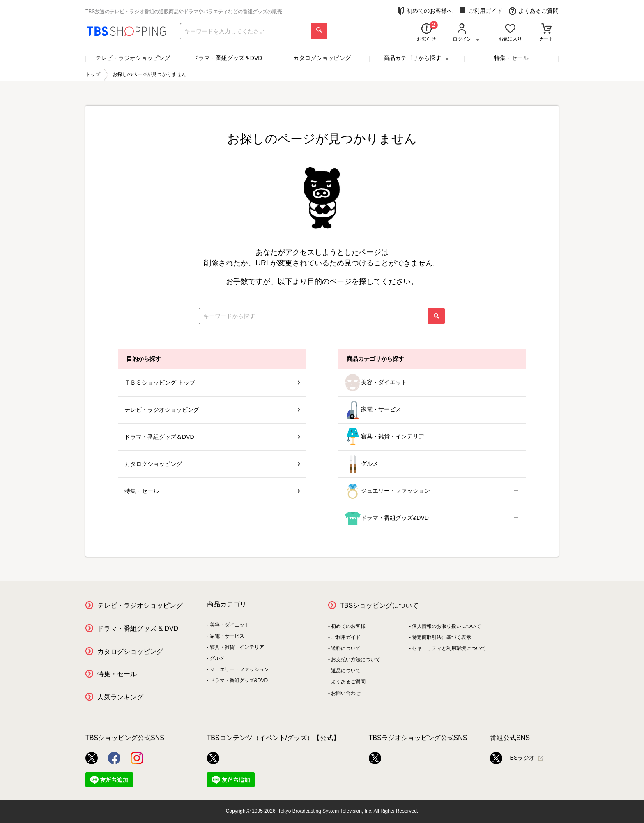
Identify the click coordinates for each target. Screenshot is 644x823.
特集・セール (511, 58)
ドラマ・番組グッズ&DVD (432, 518)
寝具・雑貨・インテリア (432, 437)
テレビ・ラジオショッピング (133, 58)
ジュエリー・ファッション (432, 491)
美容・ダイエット (432, 383)
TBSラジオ (512, 758)
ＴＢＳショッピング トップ (212, 383)
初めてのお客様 (348, 626)
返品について (346, 671)
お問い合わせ (346, 693)
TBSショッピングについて (379, 605)
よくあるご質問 (534, 11)
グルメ (432, 464)
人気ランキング (120, 697)
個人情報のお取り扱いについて (446, 626)
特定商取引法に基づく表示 (442, 637)
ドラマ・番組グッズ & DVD (138, 628)
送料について (346, 648)
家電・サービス (432, 410)
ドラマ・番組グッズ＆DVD (228, 58)
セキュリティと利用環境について (449, 648)
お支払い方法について (356, 659)
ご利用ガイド (481, 11)
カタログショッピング (322, 58)
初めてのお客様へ (425, 11)
